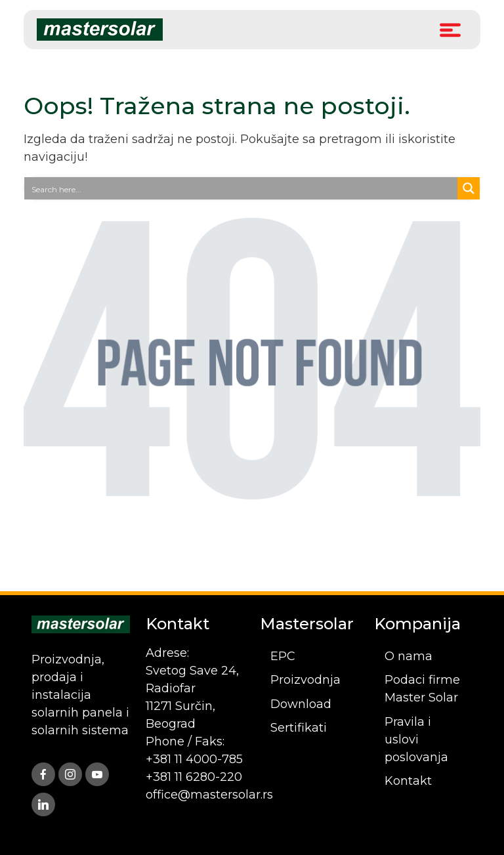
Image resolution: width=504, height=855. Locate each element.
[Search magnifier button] (469, 188)
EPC (283, 656)
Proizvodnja (305, 680)
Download (301, 704)
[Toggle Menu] (450, 29)
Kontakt (408, 781)
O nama (409, 656)
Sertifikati (299, 728)
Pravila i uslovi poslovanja (416, 740)
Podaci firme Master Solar (422, 689)
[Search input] (241, 188)
